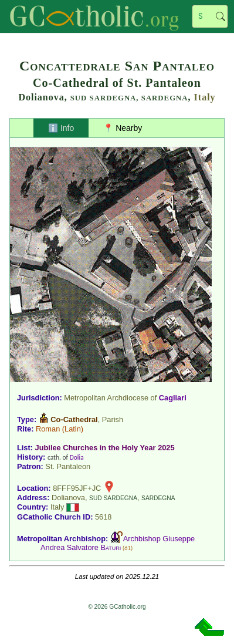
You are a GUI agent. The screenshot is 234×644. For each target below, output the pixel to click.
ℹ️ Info (61, 128)
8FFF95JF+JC (77, 488)
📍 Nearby (123, 128)
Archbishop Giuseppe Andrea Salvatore (118, 543)
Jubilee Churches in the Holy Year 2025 (105, 448)
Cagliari (173, 398)
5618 (103, 517)
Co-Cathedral (74, 419)
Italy (205, 97)
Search (221, 16)
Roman (48, 429)
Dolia (77, 457)
